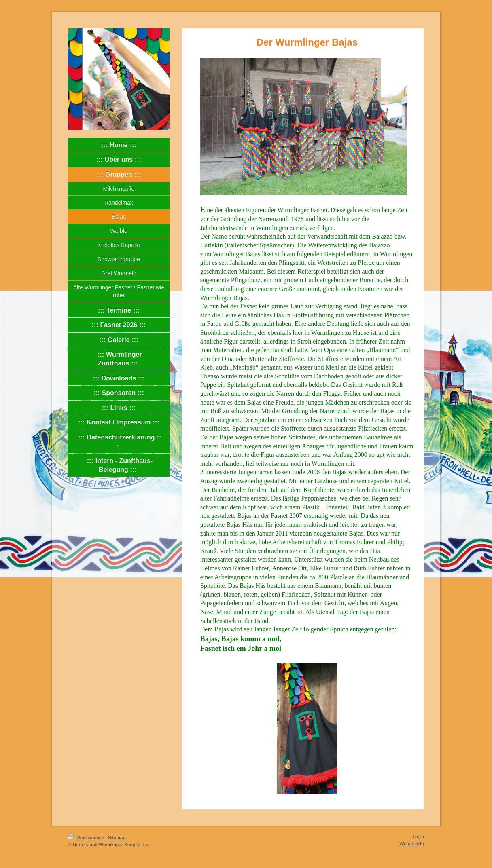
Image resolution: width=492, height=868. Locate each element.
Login (418, 837)
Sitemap (117, 837)
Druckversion (87, 837)
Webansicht (412, 844)
